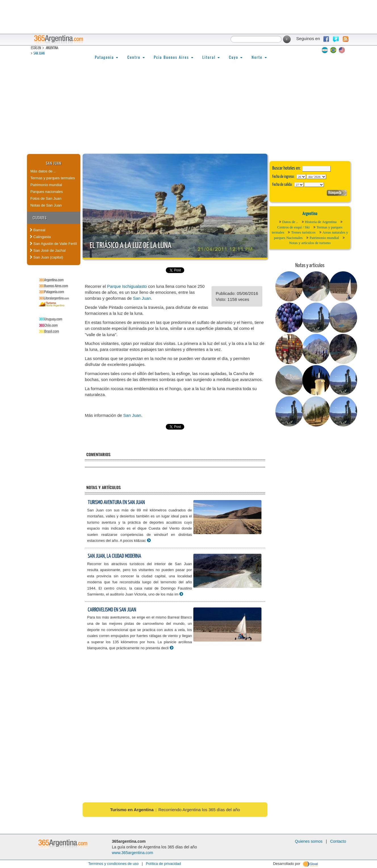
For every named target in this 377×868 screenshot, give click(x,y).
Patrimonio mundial (46, 185)
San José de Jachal (48, 250)
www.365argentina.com (133, 853)
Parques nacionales (47, 192)
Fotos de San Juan (46, 198)
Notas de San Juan (46, 205)
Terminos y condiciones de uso (114, 864)
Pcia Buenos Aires (174, 57)
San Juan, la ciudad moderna (114, 556)
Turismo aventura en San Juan (116, 502)
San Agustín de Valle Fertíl (53, 244)
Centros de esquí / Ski (294, 227)
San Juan (39, 54)
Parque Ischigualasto (127, 286)
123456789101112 (316, 177)
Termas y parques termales (53, 178)
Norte (259, 57)
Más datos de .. (43, 171)
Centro (136, 57)
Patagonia (106, 57)
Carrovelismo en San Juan (112, 610)
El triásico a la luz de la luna (131, 246)
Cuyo (236, 57)
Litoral (211, 57)
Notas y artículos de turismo (310, 243)
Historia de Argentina (321, 222)
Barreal (38, 230)
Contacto (338, 841)
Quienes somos (309, 841)
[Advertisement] (188, 111)
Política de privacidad (164, 864)
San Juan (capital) (46, 257)
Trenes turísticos (303, 232)
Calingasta (40, 237)
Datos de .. (290, 222)
